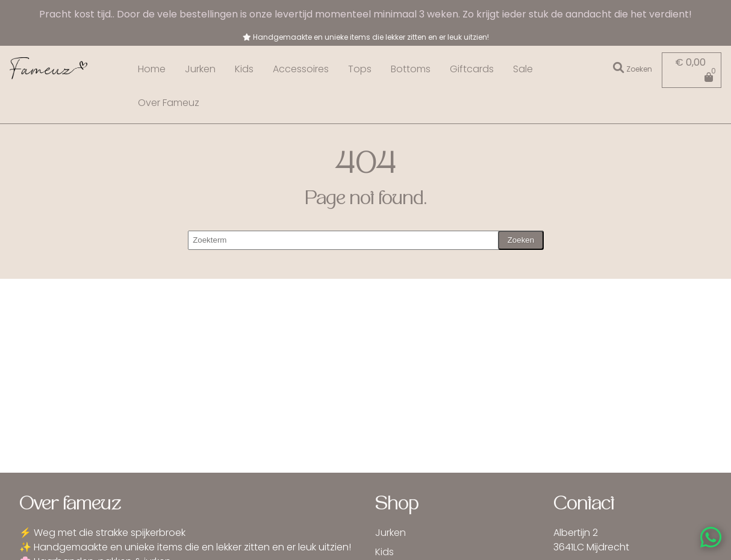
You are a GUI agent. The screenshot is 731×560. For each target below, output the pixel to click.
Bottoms (411, 69)
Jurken (200, 69)
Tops (360, 69)
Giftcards (472, 69)
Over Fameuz (169, 103)
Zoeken (521, 240)
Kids (244, 69)
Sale (523, 69)
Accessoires (301, 69)
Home (152, 69)
